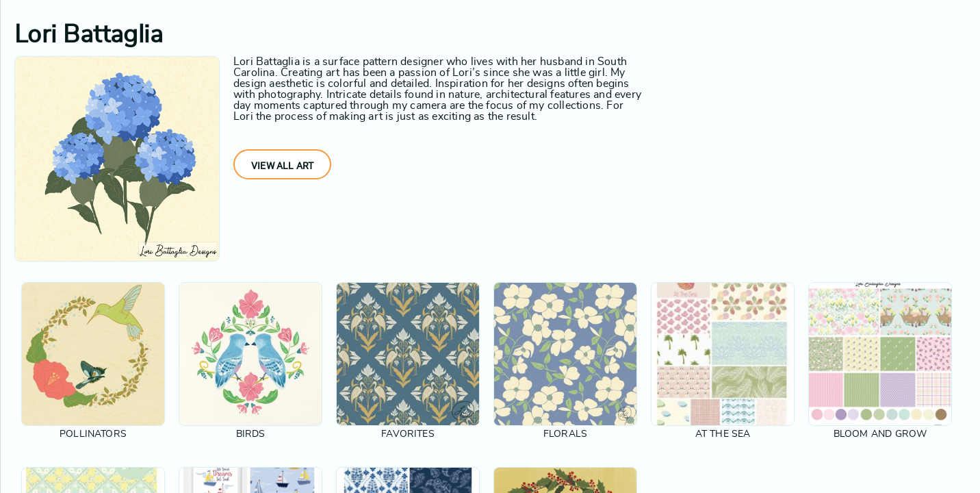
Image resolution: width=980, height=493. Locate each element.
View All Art (282, 166)
